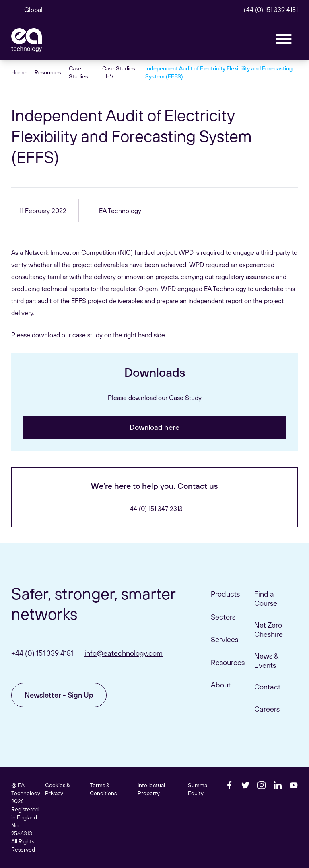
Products (225, 594)
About (221, 685)
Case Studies (78, 72)
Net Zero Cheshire (269, 630)
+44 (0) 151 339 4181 (270, 10)
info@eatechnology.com (124, 653)
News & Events (266, 661)
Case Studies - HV (118, 72)
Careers (267, 709)
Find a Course (266, 599)
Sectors (223, 617)
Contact (267, 687)
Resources (48, 72)
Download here (154, 427)
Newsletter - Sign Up (59, 695)
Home (19, 72)
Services (225, 639)
